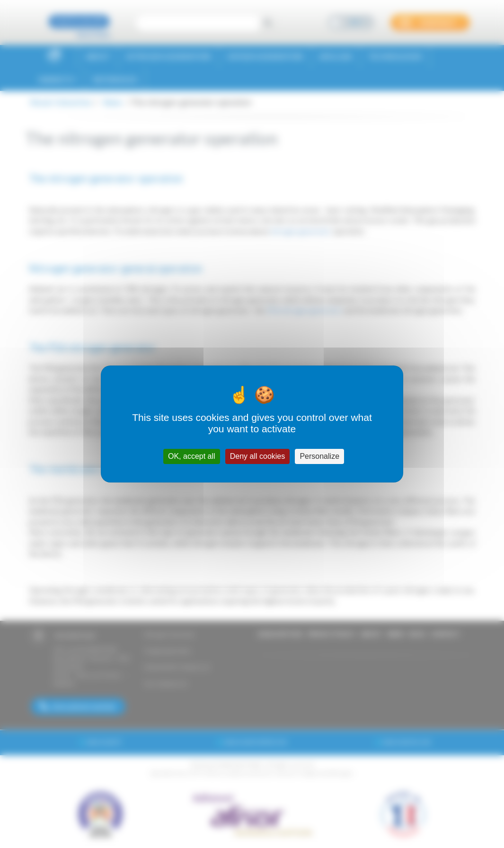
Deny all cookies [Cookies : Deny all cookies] (258, 456)
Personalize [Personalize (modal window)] (319, 456)
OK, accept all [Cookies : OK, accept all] (192, 456)
